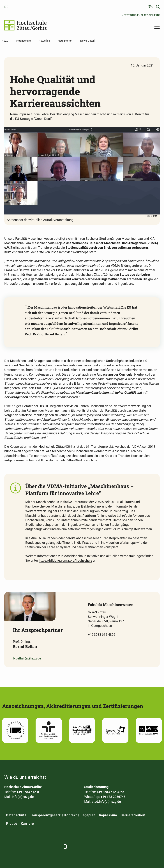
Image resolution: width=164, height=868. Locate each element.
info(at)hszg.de (23, 797)
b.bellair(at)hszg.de (27, 658)
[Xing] (27, 846)
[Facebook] (7, 846)
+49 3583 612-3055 (110, 792)
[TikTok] (57, 846)
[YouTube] (37, 846)
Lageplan (88, 815)
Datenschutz (16, 815)
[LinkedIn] (17, 846)
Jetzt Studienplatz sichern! (141, 15)
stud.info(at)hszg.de (106, 802)
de (6, 7)
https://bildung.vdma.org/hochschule (66, 560)
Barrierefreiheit (133, 815)
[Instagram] (47, 846)
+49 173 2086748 (113, 797)
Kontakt (71, 815)
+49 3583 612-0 (28, 792)
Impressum (108, 815)
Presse (12, 824)
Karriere (27, 824)
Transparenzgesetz (45, 815)
